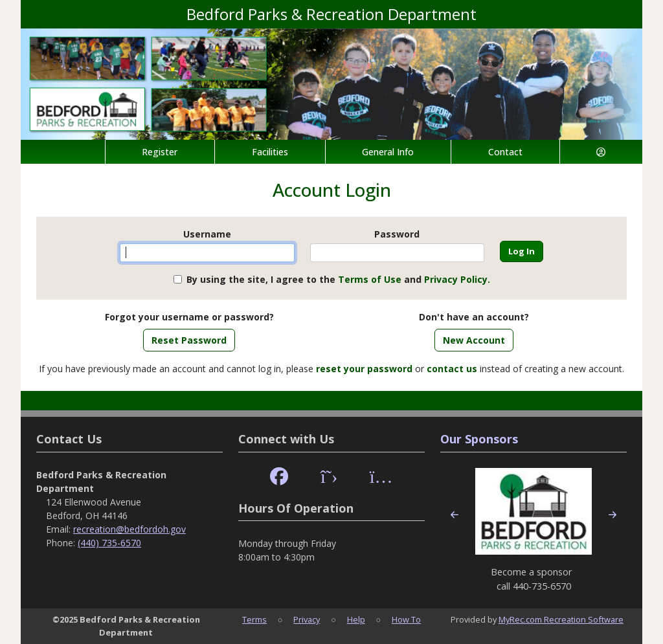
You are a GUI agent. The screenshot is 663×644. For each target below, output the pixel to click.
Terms (254, 619)
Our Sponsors (479, 439)
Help (356, 619)
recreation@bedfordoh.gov (129, 529)
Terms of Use (370, 279)
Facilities (270, 152)
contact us (452, 369)
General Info (388, 152)
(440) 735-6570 (109, 543)
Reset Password (189, 340)
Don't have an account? (474, 317)
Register (160, 152)
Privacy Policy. (457, 279)
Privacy (307, 619)
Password (397, 234)
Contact (505, 152)
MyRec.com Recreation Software (561, 619)
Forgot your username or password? (189, 317)
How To (406, 619)
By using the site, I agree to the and (338, 279)
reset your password (364, 369)
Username (207, 234)
